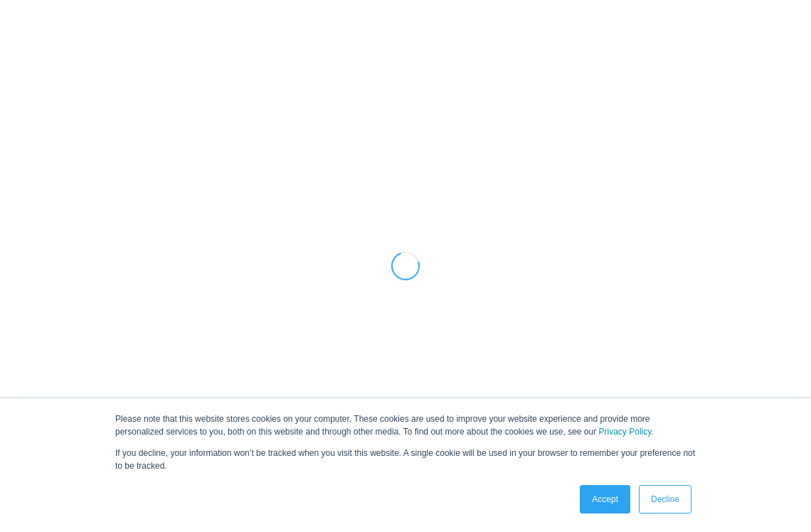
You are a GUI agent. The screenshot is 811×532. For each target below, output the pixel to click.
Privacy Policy (625, 432)
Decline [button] (665, 499)
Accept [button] (605, 499)
